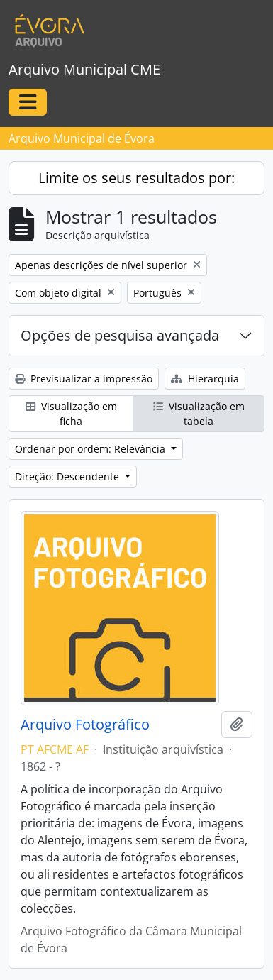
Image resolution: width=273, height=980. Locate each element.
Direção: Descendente (68, 477)
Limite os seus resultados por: (136, 178)
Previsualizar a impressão (84, 379)
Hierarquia (205, 379)
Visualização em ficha (71, 414)
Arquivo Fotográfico (85, 725)
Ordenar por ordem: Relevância (91, 449)
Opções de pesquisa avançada (120, 335)
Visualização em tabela (199, 414)
